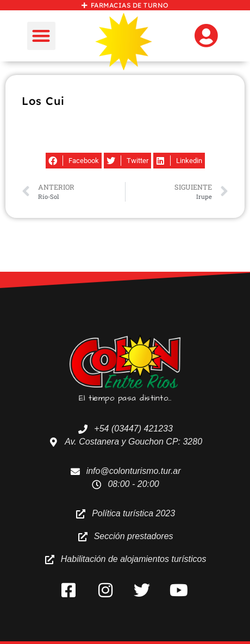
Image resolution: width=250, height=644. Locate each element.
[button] (42, 36)
